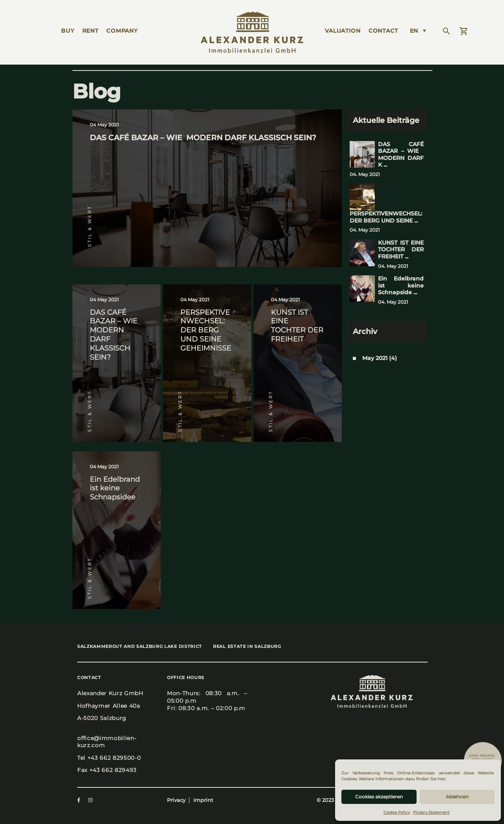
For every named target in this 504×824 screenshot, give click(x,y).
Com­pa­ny (122, 31)
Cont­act (383, 31)
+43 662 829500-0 (114, 759)
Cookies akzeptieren (379, 797)
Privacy (176, 801)
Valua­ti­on (343, 31)
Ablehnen (457, 797)
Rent (90, 31)
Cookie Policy (397, 812)
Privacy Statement (431, 812)
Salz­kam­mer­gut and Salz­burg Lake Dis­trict (140, 647)
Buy (68, 31)
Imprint (203, 801)
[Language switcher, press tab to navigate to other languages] (418, 31)
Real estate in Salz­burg (252, 647)
